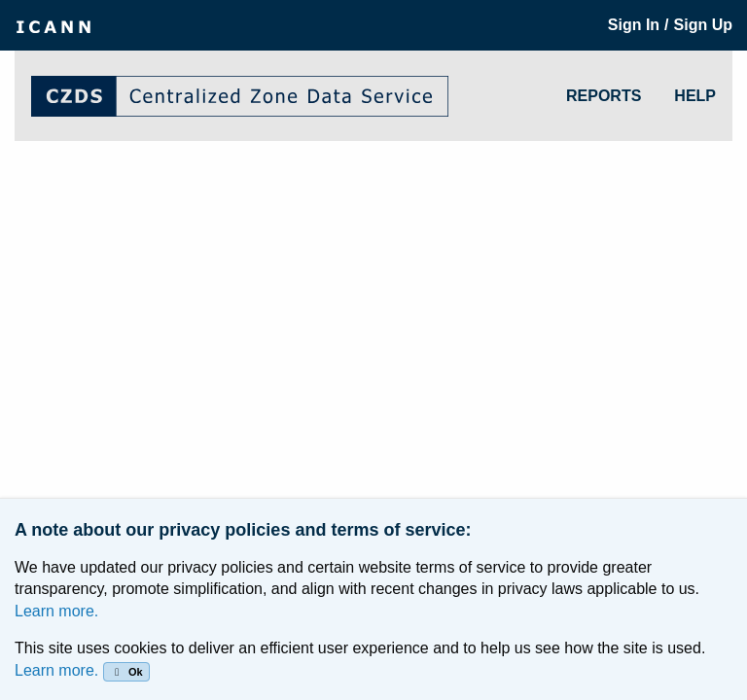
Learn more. (56, 611)
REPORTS (604, 96)
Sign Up (703, 25)
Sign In (634, 25)
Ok (126, 672)
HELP (695, 96)
